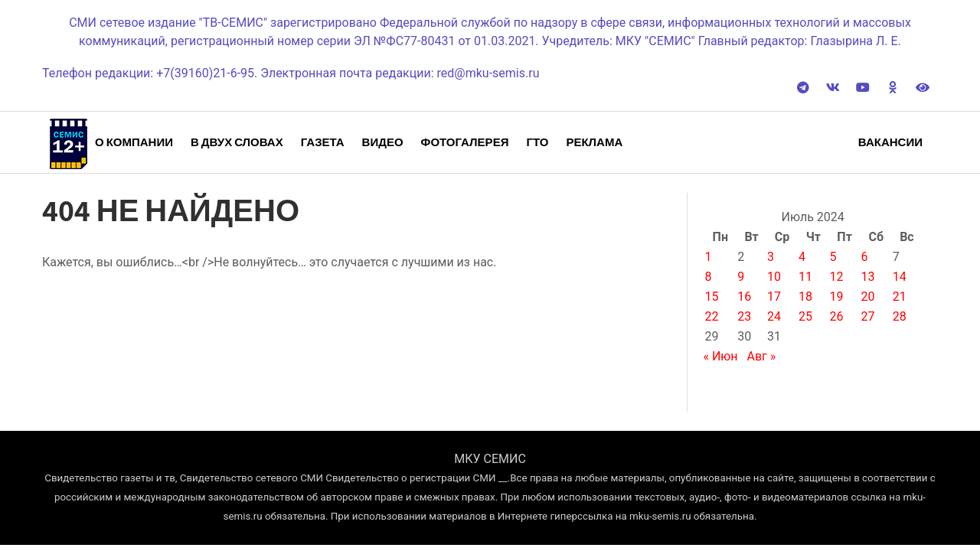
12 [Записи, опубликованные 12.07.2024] (837, 277)
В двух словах (237, 142)
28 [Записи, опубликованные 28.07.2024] (900, 316)
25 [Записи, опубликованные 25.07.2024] (805, 316)
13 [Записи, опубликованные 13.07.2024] (868, 277)
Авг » (762, 356)
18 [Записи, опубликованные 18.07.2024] (805, 297)
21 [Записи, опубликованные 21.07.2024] (900, 297)
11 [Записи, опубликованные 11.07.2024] (805, 277)
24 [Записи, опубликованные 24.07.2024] (774, 316)
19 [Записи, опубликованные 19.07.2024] (837, 297)
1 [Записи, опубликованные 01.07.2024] (708, 257)
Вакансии (890, 142)
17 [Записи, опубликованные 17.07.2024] (774, 297)
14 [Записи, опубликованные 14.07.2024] (900, 277)
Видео (383, 142)
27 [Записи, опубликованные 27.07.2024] (868, 316)
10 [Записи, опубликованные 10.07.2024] (774, 277)
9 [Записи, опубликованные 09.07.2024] (741, 277)
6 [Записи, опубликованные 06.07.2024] (865, 257)
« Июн (720, 356)
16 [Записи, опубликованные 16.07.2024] (744, 297)
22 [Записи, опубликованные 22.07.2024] (711, 316)
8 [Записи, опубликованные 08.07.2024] (708, 277)
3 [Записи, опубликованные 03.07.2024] (771, 257)
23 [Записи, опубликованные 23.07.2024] (744, 316)
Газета (323, 142)
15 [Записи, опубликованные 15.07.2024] (711, 297)
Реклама (594, 142)
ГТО (537, 142)
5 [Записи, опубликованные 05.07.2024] (833, 257)
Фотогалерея (465, 142)
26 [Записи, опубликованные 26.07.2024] (837, 316)
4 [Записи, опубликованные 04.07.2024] (802, 257)
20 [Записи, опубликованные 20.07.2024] (868, 297)
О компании (134, 142)
